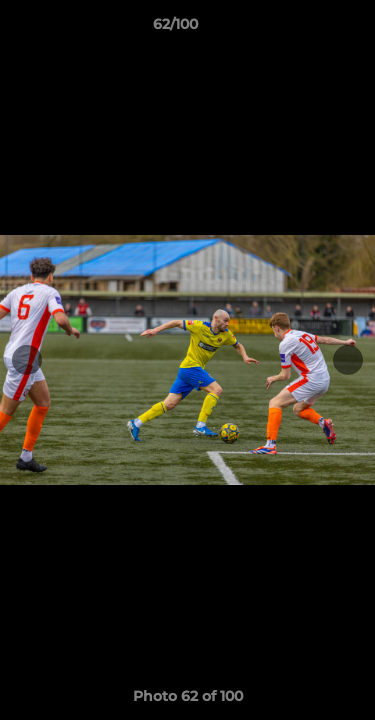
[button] (303, 29)
